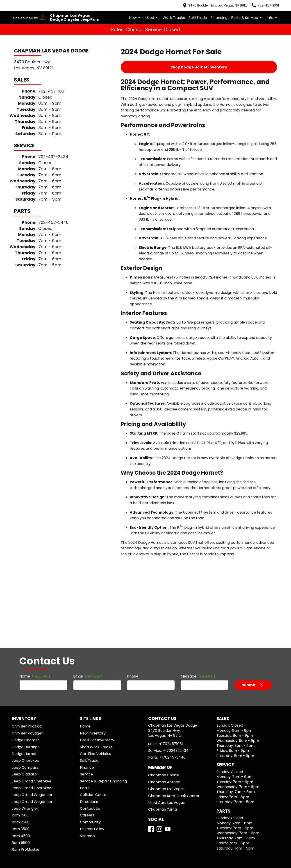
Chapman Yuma (160, 728)
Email (82, 586)
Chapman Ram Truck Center (169, 714)
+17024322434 (172, 669)
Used (168, 14)
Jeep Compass (24, 680)
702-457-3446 (46, 192)
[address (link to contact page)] (224, 5)
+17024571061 (169, 662)
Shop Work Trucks (94, 660)
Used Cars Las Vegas (163, 721)
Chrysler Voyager (26, 646)
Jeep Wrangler (24, 721)
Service (86, 687)
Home (85, 639)
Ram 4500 (21, 749)
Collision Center (93, 707)
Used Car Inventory (95, 653)
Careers (86, 728)
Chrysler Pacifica (26, 639)
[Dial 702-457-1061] (269, 5)
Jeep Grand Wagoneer (29, 707)
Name (23, 586)
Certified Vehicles (94, 666)
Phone (133, 586)
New (152, 14)
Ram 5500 (21, 755)
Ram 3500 (21, 742)
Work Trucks (187, 14)
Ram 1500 (21, 728)
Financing (225, 14)
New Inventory (92, 646)
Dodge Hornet (24, 666)
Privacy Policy (91, 742)
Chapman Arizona (161, 701)
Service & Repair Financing (101, 694)
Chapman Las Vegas (163, 707)
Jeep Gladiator (24, 687)
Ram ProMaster (25, 762)
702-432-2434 (46, 137)
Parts (84, 701)
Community (89, 735)
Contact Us (89, 721)
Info (273, 14)
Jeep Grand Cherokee (29, 694)
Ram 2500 (21, 735)
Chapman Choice (161, 694)
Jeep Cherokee (24, 673)
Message (202, 584)
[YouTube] (168, 753)
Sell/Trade (207, 14)
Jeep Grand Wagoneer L (31, 714)
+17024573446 (168, 676)
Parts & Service (250, 14)
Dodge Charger (25, 653)
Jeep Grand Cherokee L (31, 701)
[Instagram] (159, 753)
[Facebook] (151, 753)
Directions (88, 714)
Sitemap (87, 749)
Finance (87, 680)
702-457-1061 (46, 82)
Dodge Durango (25, 660)
